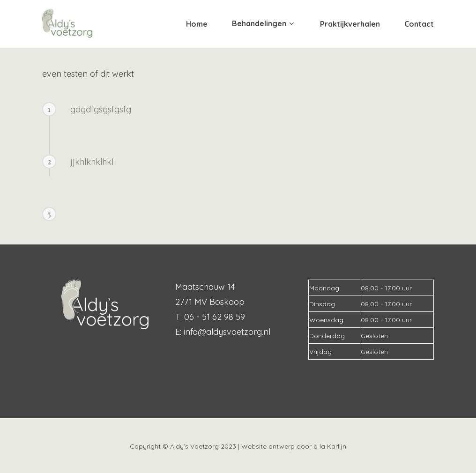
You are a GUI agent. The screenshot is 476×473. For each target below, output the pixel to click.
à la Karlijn (330, 446)
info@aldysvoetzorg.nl (227, 332)
